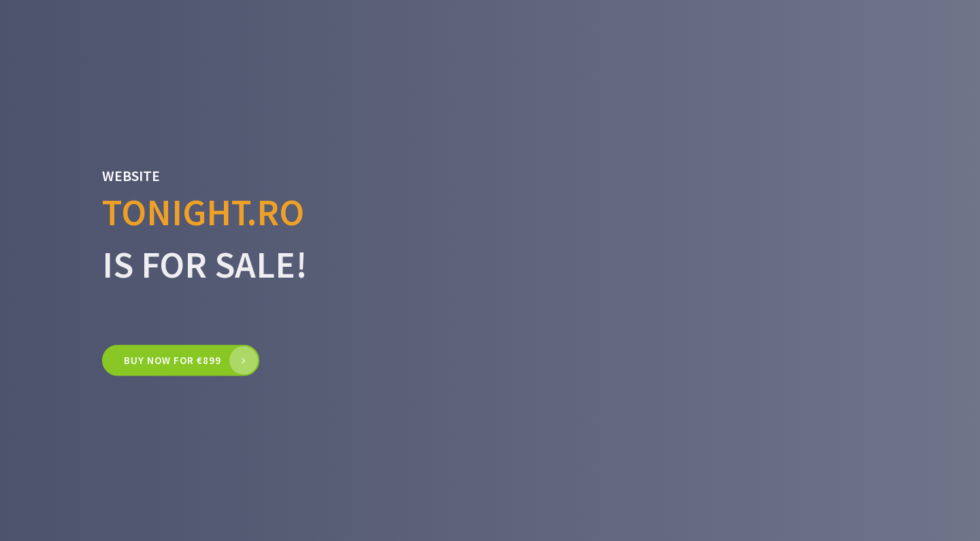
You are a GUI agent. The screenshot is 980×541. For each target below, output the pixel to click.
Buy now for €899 (173, 360)
